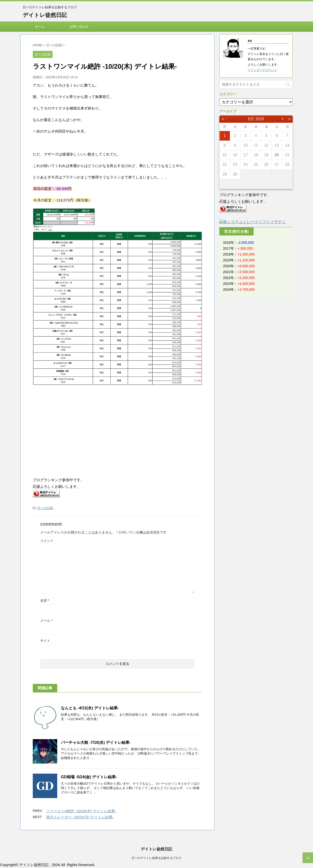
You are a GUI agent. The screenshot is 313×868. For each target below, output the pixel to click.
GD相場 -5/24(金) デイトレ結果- (89, 777)
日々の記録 (45, 508)
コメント (47, 541)
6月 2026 (256, 119)
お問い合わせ (79, 27)
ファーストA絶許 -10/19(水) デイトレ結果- (81, 811)
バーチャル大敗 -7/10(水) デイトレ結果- (96, 742)
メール (46, 621)
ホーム (40, 27)
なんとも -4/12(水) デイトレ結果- (90, 708)
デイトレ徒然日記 (45, 15)
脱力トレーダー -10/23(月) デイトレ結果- (80, 817)
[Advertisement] (74, 432)
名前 (45, 601)
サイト (45, 641)
